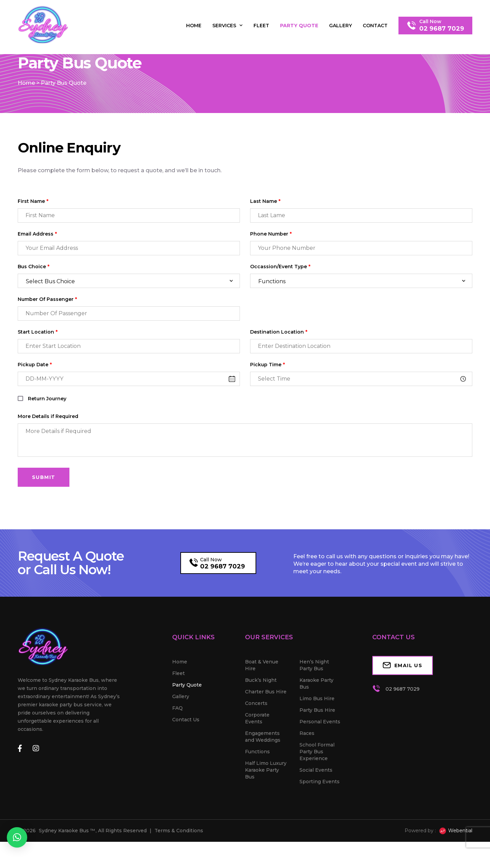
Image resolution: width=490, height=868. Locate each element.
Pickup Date (35, 391)
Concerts (256, 729)
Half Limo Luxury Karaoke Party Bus (266, 796)
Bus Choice (34, 293)
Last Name (265, 228)
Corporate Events (257, 744)
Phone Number (271, 260)
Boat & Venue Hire (262, 691)
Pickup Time (267, 391)
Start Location (38, 358)
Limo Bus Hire (317, 725)
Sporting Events (320, 808)
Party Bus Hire (317, 736)
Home (194, 26)
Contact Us (186, 746)
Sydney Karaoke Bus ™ (67, 857)
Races (307, 759)
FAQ (177, 734)
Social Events (316, 796)
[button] (17, 837)
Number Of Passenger (47, 326)
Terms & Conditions (179, 857)
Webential (455, 857)
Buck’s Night (261, 706)
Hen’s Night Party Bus (314, 691)
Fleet (261, 26)
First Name (33, 228)
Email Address (37, 260)
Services (227, 26)
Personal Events (320, 748)
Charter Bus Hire (266, 718)
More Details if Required (48, 443)
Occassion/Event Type (280, 293)
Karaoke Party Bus (316, 710)
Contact (375, 26)
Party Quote (299, 26)
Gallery (340, 26)
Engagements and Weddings (263, 763)
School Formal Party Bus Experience (317, 778)
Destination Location (279, 358)
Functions (257, 778)
